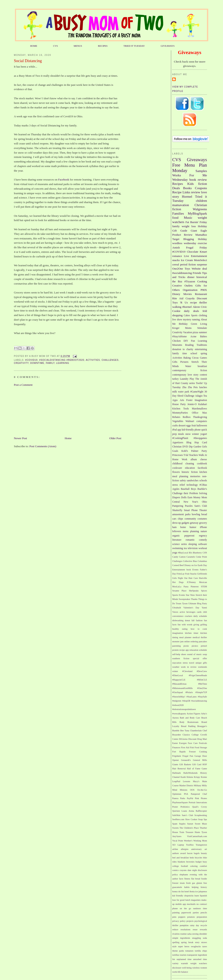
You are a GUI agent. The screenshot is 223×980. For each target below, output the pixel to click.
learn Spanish (201, 896)
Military (198, 785)
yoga (175, 553)
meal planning (180, 476)
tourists (183, 955)
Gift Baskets (185, 764)
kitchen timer (192, 633)
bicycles (198, 858)
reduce (175, 930)
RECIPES (103, 46)
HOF (205, 764)
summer (203, 332)
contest (203, 375)
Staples (182, 824)
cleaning (190, 464)
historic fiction (190, 472)
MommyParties (180, 413)
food (175, 218)
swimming (178, 548)
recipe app (184, 650)
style (174, 946)
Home (68, 438)
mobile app (181, 904)
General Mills (200, 760)
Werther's (188, 841)
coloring (194, 866)
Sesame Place (179, 591)
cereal (176, 264)
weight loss (189, 226)
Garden (197, 447)
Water (188, 366)
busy (205, 862)
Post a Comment (23, 385)
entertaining (201, 349)
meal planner (185, 637)
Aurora (175, 718)
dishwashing (178, 620)
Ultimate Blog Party (198, 603)
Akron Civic (200, 307)
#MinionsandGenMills (182, 688)
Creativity (21, 363)
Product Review (182, 235)
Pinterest (195, 587)
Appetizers (178, 443)
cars (174, 519)
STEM (204, 587)
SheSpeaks (194, 591)
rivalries (176, 934)
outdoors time (200, 908)
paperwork (186, 913)
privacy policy (179, 921)
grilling (204, 625)
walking (177, 307)
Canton (182, 557)
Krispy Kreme (200, 777)
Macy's (196, 781)
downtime (37, 363)
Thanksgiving (200, 417)
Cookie (176, 311)
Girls (204, 447)
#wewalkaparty (179, 714)
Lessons (186, 781)
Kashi (183, 777)
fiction (203, 184)
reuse (195, 930)
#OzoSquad (177, 692)
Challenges (110, 360)
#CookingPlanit (180, 438)
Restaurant (201, 294)
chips (180, 519)
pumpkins (184, 925)
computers (202, 421)
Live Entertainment (195, 256)
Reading (189, 345)
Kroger (176, 328)
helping (195, 887)
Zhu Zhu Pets (190, 387)
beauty (204, 853)
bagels (197, 853)
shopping (177, 315)
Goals (175, 451)
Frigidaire (177, 756)
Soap (201, 819)
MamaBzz (201, 235)
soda (205, 938)
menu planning (191, 531)
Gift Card (197, 764)
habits (187, 887)
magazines (196, 900)
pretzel (204, 646)
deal (205, 269)
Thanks (194, 599)
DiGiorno (183, 739)
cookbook (202, 464)
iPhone (203, 527)
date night (192, 870)
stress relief (179, 485)
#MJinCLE (202, 680)
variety (175, 963)
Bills (174, 722)
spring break (187, 942)
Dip (191, 447)
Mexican (203, 582)
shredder (203, 934)
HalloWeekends (190, 773)
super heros (184, 946)
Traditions (202, 345)
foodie (204, 879)
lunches (203, 387)
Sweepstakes (184, 599)
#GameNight (197, 392)
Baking (187, 358)
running (196, 320)
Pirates (204, 798)
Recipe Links (181, 192)
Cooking (202, 281)
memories (195, 476)
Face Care (193, 743)
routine (183, 934)
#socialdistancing (182, 273)
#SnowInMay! (179, 697)
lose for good (178, 900)
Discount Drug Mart (198, 739)
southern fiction (181, 658)
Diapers (176, 497)
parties (196, 913)
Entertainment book (182, 570)
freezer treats (179, 883)
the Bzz (177, 281)
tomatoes (189, 951)
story (197, 942)
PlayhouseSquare (180, 802)
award (183, 853)
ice (197, 891)
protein (175, 650)
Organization (190, 290)
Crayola (190, 298)
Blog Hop (193, 443)
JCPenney (191, 582)
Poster (175, 807)
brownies (190, 862)
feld (205, 311)
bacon (190, 853)
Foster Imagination (197, 400)
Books (187, 188)
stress (185, 663)
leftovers (177, 531)
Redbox (187, 417)
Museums (177, 345)
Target (176, 239)
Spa (205, 819)
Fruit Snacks (191, 574)
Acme (193, 337)
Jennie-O (192, 404)
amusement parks (181, 514)
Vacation (188, 332)
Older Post (115, 438)
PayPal (190, 798)
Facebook (64, 180)
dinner (191, 277)
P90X (204, 290)
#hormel (187, 307)
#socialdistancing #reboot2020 (62, 360)
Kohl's (185, 451)
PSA (186, 794)
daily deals (191, 311)
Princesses (178, 455)
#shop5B (186, 701)
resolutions (185, 930)
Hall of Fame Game (197, 769)
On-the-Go (202, 790)
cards (199, 612)
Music (188, 218)
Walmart (190, 421)
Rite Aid (178, 298)
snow (188, 434)
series (184, 544)
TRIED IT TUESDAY (134, 46)
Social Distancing (28, 61)
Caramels (191, 557)
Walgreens (200, 209)
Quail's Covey (200, 807)
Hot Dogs (178, 582)
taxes (205, 946)
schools (203, 481)
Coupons (201, 188)
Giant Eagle (199, 231)
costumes (202, 519)
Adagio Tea (201, 396)
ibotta (192, 891)
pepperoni (189, 536)
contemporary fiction (190, 370)
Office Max (200, 413)
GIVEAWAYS (168, 46)
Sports (194, 315)
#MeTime (203, 684)
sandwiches (193, 481)
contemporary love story (185, 375)
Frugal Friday (196, 247)
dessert (182, 426)
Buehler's (202, 489)
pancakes (203, 641)
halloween (202, 426)
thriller (203, 302)
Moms (188, 328)
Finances (176, 747)
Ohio (204, 502)
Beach (204, 718)
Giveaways (197, 160)
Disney (176, 294)
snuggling (196, 938)
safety (183, 481)
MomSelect (200, 260)
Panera (175, 798)
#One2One (202, 688)
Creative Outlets (182, 286)
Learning (63, 363)
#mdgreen (177, 701)
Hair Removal (179, 769)
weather (176, 667)
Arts (182, 400)
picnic (186, 646)
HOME (34, 46)
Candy (175, 557)
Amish (176, 247)
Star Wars (190, 595)
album (194, 459)
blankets (181, 862)
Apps (175, 400)
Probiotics (185, 807)
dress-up (177, 523)
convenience (178, 616)
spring (204, 353)
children (201, 201)
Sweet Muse (201, 824)
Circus (195, 358)
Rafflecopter (201, 811)
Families (178, 213)
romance (177, 256)
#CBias (203, 485)
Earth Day (202, 565)
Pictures (184, 362)
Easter (175, 743)
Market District (186, 785)
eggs (188, 426)
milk (175, 392)
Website (196, 269)
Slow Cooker (191, 819)
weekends (203, 667)
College (195, 735)
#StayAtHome (180, 337)
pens (174, 917)
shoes (184, 654)
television (193, 548)
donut (187, 620)
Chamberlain (196, 731)
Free (176, 165)
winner (195, 434)
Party (204, 451)
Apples (176, 489)
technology (192, 485)
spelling (176, 942)
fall (193, 620)
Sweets (175, 828)
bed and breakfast (180, 858)
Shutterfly (177, 510)
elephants (184, 875)
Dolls (184, 497)
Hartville (203, 578)
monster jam (178, 641)
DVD (185, 447)
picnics (195, 646)
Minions (184, 790)
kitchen (203, 472)
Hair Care (193, 578)
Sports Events (179, 595)
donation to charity (183, 349)
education (190, 468)
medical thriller (200, 637)
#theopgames (200, 438)
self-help (176, 654)
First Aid (185, 747)
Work (185, 459)
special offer (200, 658)
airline (175, 849)
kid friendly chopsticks (183, 896)
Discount (202, 298)
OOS (192, 790)
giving (196, 625)
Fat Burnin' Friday (196, 222)
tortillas (176, 955)
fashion (199, 620)
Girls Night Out (180, 578)
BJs (190, 553)
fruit (194, 426)
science (176, 544)
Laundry (184, 379)
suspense (202, 264)
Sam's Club (201, 506)
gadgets (185, 523)
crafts (175, 426)
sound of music (194, 654)
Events (195, 570)
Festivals (203, 743)
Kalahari (203, 404)
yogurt (204, 434)
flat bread (196, 879)
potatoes (191, 917)
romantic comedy (196, 540)
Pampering (178, 506)
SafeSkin (176, 815)
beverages (191, 612)
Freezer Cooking (198, 752)
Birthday (183, 324)
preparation (202, 917)
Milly (204, 785)
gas (193, 883)
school (194, 353)
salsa (189, 934)
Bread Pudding (188, 726)
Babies (203, 337)
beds (192, 858)
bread (204, 514)
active (182, 612)
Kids (191, 184)
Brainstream (193, 722)
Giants (175, 764)
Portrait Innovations (198, 802)
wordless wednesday (184, 243)
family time (180, 353)
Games (203, 358)
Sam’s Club (187, 815)
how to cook (199, 629)
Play (192, 379)
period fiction (188, 264)
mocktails (191, 904)
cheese (204, 459)
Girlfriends (202, 574)
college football (180, 866)
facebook (202, 468)
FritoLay (180, 574)
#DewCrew (202, 671)
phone (198, 430)
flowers (176, 472)
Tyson (185, 603)
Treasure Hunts (193, 832)
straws (204, 942)
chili (205, 612)
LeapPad (176, 781)
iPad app (177, 430)
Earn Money (194, 497)
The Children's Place (189, 828)
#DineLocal (178, 675)
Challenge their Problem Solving (190, 493)
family (50, 363)
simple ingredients (181, 938)
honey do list (178, 891)
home (183, 527)
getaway (194, 523)
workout (203, 548)
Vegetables (178, 421)
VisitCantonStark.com (197, 836)
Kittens (190, 777)
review (196, 192)
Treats (179, 603)
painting (176, 913)
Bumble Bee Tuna (181, 731)
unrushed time (200, 959)
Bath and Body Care (190, 718)
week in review (189, 667)
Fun (193, 341)
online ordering (191, 641)
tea (185, 548)
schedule (203, 650)
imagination (178, 633)
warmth (184, 963)
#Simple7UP (201, 692)
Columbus (202, 561)
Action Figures (194, 714)
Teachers (193, 455)
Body (182, 722)
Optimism (177, 794)
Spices (204, 591)
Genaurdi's (186, 760)
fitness (187, 879)
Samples (201, 171)
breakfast (202, 366)
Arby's (204, 714)
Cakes (187, 315)
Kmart (203, 252)
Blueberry (197, 553)
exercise (202, 243)
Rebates (176, 417)
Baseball (185, 489)
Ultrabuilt (177, 608)
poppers (182, 917)
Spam (175, 824)
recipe (193, 302)
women (204, 968)
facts (181, 879)
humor (193, 527)
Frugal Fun (188, 756)
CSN (205, 553)
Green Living (199, 324)
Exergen (183, 743)
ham (174, 527)
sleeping (193, 544)
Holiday (202, 239)
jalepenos (203, 891)
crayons (183, 870)
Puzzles (189, 506)
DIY (186, 341)
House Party (179, 404)
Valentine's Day (191, 608)
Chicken (176, 341)
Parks (183, 798)
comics (175, 870)
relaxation (194, 650)
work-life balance (180, 972)
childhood (177, 464)
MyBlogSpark (197, 213)
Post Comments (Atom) (43, 446)
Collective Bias (190, 561)
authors (176, 853)
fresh (188, 883)
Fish (192, 747)
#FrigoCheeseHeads (198, 675)
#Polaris (189, 692)
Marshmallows (199, 409)
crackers (188, 616)
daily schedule (200, 616)
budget (198, 862)
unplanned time (184, 959)
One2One (178, 269)
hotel (187, 891)
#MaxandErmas (179, 684)
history (204, 887)
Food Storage (201, 747)
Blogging (189, 239)
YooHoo (190, 845)
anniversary (197, 849)
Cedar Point (201, 557)
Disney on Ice (191, 565)
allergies (185, 849)
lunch (188, 900)
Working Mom (200, 841)
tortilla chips (201, 951)
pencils (204, 913)
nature (204, 531)
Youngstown (201, 845)
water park (184, 392)
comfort (203, 866)
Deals (176, 188)
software (203, 544)
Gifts (175, 362)
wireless (196, 968)
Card (204, 443)
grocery (203, 523)
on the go (185, 908)
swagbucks (196, 946)
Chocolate (193, 252)
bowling (196, 514)
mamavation (181, 205)
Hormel (187, 196)
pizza (195, 332)
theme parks (178, 951)
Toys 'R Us (180, 302)
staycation (177, 663)
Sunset (190, 824)
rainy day (194, 925)
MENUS (78, 46)
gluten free (202, 883)
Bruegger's (202, 726)
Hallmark (176, 773)
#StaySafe (202, 697)
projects (190, 921)
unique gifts (201, 663)
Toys (187, 269)
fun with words (185, 625)
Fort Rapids (179, 752)
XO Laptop (178, 845)
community (190, 519)
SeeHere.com (178, 819)
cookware (177, 468)
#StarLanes (192, 697)
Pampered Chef (199, 794)
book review (198, 180)
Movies (188, 294)
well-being (187, 968)
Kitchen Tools (181, 409)
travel (192, 663)
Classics (186, 735)
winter (175, 671)
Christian (177, 447)
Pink (197, 798)
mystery (187, 320)
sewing (195, 934)
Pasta (186, 587)
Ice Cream (187, 260)
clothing (203, 315)
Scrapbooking (201, 815)
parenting (176, 646)
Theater (203, 510)
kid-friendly (188, 430)
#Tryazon (190, 281)
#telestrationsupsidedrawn (184, 709)
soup (205, 654)
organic (176, 536)
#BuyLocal (183, 553)
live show (177, 320)
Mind (175, 790)
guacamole (177, 887)
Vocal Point (178, 841)
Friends (197, 273)
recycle (204, 925)
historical (202, 277)
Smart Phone (191, 510)
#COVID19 (31, 360)
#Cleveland (187, 671)
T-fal (186, 455)
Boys (193, 489)
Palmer (195, 451)
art (206, 849)
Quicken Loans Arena (183, 811)
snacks (176, 260)
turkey (175, 379)
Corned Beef (178, 565)
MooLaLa (177, 587)
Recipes (178, 184)
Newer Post (20, 438)
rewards (203, 930)
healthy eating (180, 629)
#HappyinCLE (179, 680)
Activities (93, 360)
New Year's (191, 502)
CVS (56, 46)
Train (182, 832)
